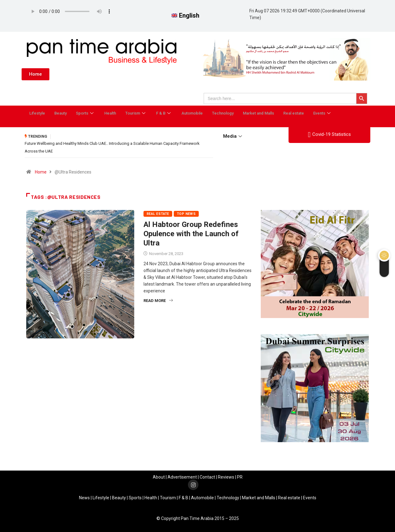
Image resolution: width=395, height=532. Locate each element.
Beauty (60, 113)
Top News (186, 213)
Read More (158, 300)
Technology (223, 113)
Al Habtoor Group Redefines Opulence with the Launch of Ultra (191, 233)
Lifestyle (37, 113)
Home (41, 171)
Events (323, 113)
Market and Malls (258, 113)
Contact (207, 476)
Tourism (136, 113)
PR (240, 476)
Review (225, 476)
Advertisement (182, 476)
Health (110, 113)
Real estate (294, 113)
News (84, 497)
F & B (164, 113)
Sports (85, 113)
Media (233, 136)
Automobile (192, 113)
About (159, 476)
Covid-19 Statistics (329, 135)
